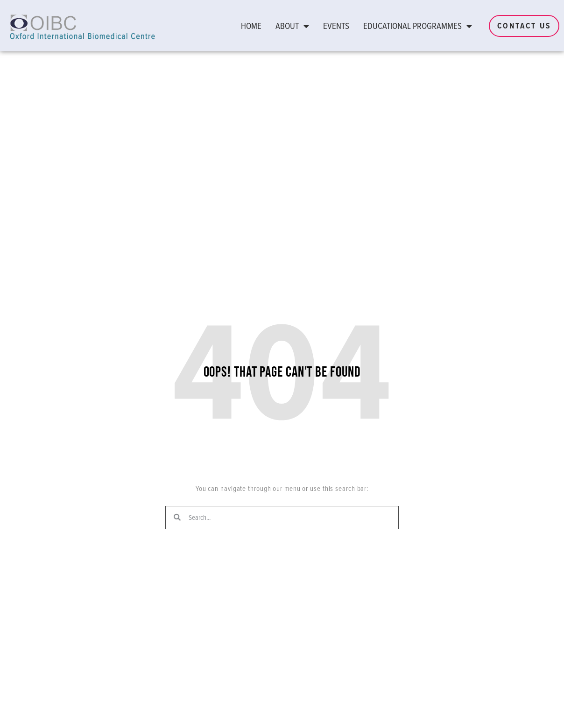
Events (336, 26)
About (292, 26)
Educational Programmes (418, 26)
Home (251, 26)
